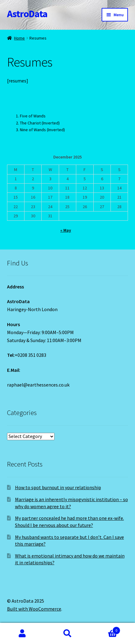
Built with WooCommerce (34, 609)
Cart (105, 629)
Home (19, 38)
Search (67, 634)
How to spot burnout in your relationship (58, 487)
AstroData (27, 14)
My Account (22, 634)
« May (66, 230)
